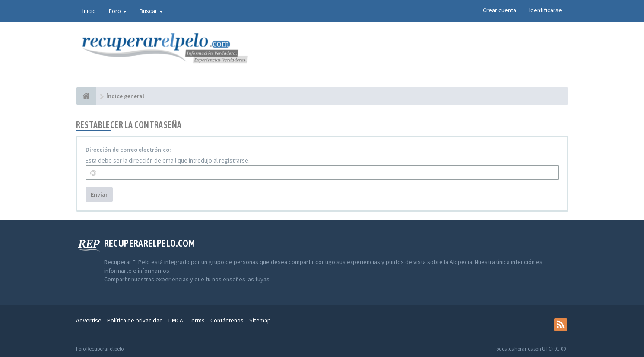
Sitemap (260, 320)
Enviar (99, 194)
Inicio (89, 11)
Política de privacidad (135, 320)
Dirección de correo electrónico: (128, 150)
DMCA (176, 320)
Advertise (89, 320)
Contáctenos (227, 320)
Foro (118, 11)
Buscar (151, 11)
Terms (197, 320)
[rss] (561, 325)
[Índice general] (86, 96)
